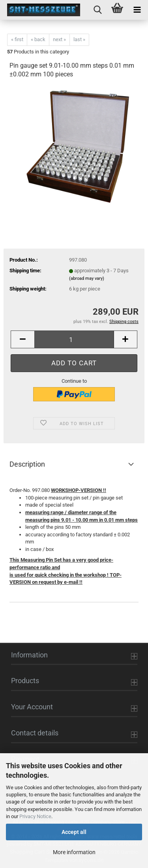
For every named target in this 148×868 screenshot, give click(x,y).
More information (74, 852)
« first (17, 39)
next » (59, 39)
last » (79, 39)
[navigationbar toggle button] (137, 10)
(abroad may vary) (87, 278)
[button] (22, 339)
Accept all (74, 832)
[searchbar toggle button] (97, 10)
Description (27, 464)
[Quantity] (74, 339)
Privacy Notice (35, 816)
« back (38, 39)
